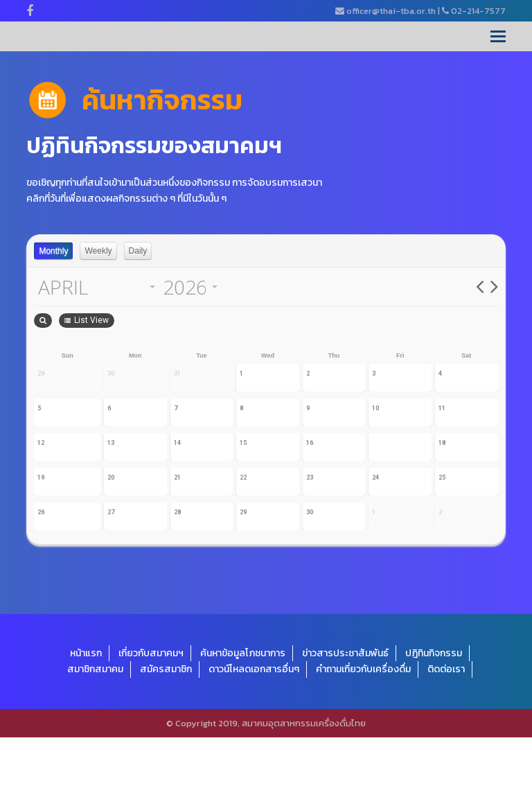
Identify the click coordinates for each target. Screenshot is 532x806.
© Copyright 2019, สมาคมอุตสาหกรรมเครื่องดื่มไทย (266, 792)
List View (470, 320)
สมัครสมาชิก (166, 738)
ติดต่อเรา (446, 738)
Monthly (53, 251)
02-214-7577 (478, 11)
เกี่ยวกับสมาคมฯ (151, 722)
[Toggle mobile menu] (498, 37)
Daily (138, 251)
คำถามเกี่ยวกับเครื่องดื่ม (363, 738)
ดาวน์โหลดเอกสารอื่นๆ (254, 738)
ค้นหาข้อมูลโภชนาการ (243, 722)
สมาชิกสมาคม (95, 738)
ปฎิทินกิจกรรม (434, 722)
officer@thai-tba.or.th (391, 11)
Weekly (98, 251)
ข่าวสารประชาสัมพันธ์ (345, 722)
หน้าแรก (86, 722)
